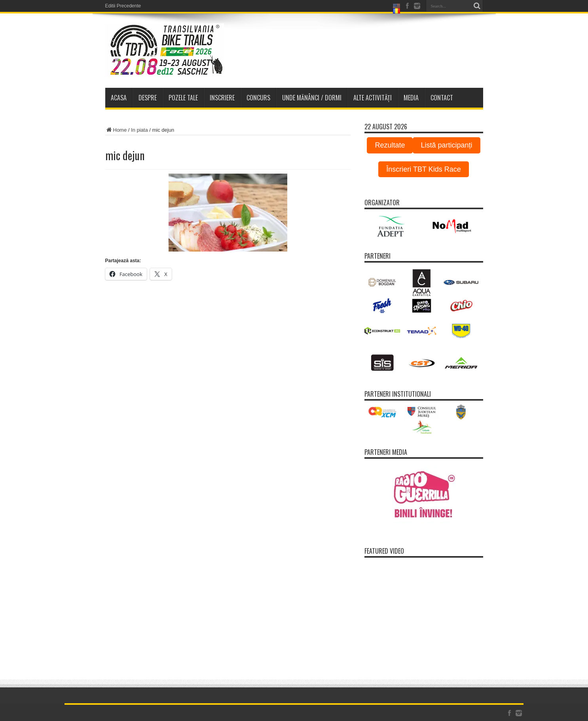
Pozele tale (183, 98)
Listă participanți (446, 145)
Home (116, 130)
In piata (139, 130)
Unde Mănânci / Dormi (312, 98)
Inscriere (222, 98)
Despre (148, 98)
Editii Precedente (123, 6)
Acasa (119, 98)
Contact (442, 98)
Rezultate (390, 145)
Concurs (258, 98)
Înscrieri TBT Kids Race (423, 169)
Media (411, 98)
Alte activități (373, 98)
